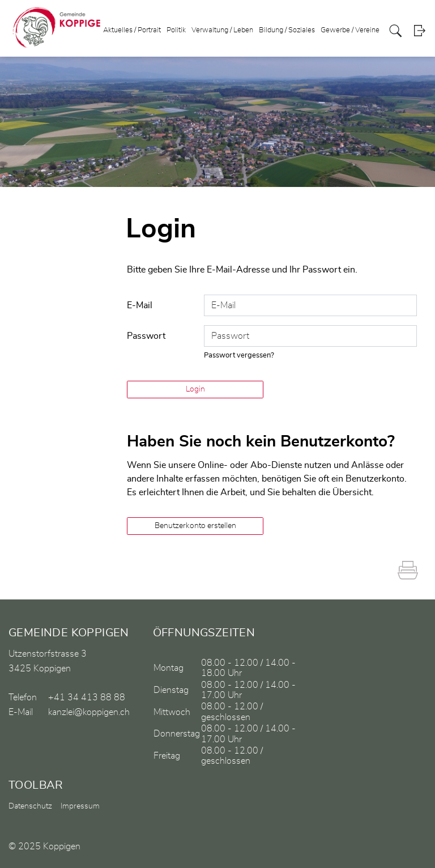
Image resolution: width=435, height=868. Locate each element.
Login (419, 31)
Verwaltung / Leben (222, 30)
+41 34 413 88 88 (87, 697)
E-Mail (140, 305)
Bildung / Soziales (287, 30)
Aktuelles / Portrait (132, 30)
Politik (176, 30)
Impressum (80, 806)
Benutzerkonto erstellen (195, 526)
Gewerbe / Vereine (350, 30)
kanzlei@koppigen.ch (89, 712)
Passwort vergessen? (239, 356)
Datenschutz (30, 806)
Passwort (146, 336)
